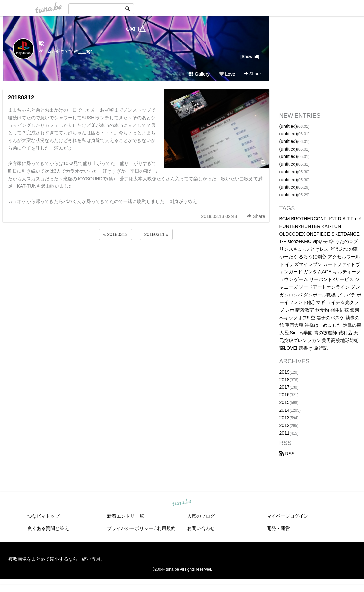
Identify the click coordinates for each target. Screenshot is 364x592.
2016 (284, 395)
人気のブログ (201, 516)
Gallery (199, 74)
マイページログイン (288, 516)
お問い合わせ (201, 528)
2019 (284, 372)
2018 (284, 380)
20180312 (21, 98)
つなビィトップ (43, 516)
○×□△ (136, 29)
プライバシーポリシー (130, 528)
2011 (284, 433)
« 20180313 (116, 234)
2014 (284, 410)
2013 (284, 418)
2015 (284, 402)
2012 (284, 425)
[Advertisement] (136, 259)
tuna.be (182, 503)
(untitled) (288, 126)
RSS (287, 454)
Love (227, 74)
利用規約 (166, 528)
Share (252, 74)
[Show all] (250, 56)
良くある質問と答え (48, 528)
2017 (284, 387)
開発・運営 (278, 528)
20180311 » (156, 234)
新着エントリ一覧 (126, 516)
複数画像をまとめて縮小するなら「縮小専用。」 (59, 559)
